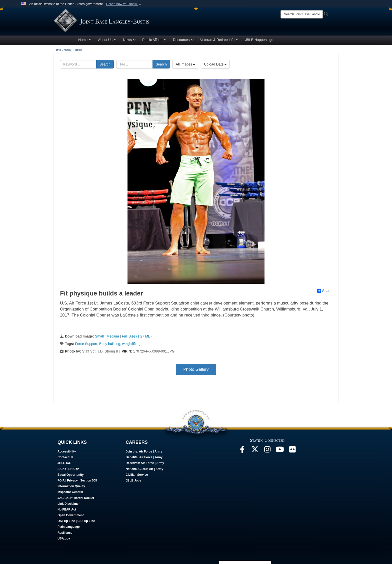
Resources (183, 41)
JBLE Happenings (259, 41)
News (129, 41)
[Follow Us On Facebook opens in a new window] (242, 452)
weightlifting (131, 345)
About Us (107, 41)
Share (324, 292)
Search (105, 65)
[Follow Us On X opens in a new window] (255, 452)
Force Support (86, 345)
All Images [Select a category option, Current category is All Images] (185, 65)
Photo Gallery (196, 370)
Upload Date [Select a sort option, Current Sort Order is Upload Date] (215, 65)
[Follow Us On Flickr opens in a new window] (292, 452)
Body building (110, 345)
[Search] (302, 14)
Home (85, 41)
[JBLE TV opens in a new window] (280, 452)
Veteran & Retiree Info (219, 41)
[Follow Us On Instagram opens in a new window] (267, 452)
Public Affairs (154, 41)
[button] (124, 4)
